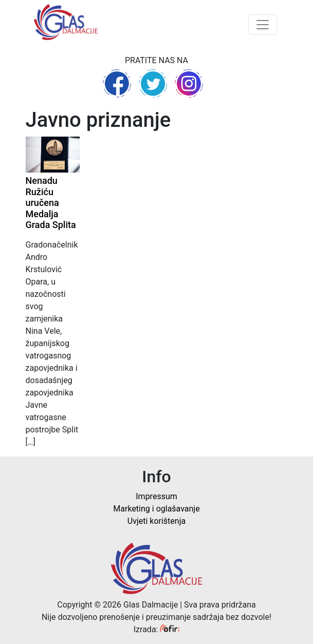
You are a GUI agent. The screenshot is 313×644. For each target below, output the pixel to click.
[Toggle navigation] (263, 25)
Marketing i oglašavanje (156, 509)
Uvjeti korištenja (156, 521)
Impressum (156, 496)
